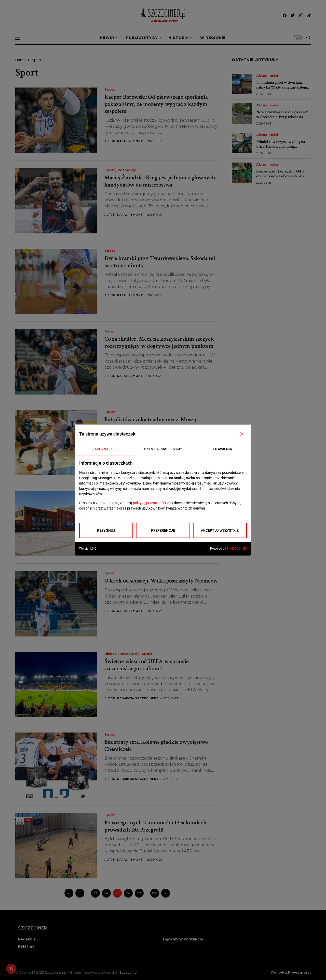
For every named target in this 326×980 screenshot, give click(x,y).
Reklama (26, 946)
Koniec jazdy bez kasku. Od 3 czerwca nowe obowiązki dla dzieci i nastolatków (280, 176)
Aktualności (267, 76)
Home (21, 60)
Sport (37, 60)
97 (139, 893)
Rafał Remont (130, 141)
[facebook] (285, 15)
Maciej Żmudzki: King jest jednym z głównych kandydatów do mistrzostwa (160, 181)
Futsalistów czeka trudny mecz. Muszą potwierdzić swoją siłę (150, 423)
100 (155, 893)
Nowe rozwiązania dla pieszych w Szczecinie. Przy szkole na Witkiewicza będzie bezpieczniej (283, 117)
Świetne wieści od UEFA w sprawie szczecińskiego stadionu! (147, 665)
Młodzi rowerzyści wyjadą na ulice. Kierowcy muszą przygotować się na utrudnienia (282, 147)
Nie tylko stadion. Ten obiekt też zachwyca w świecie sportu (159, 504)
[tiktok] (309, 15)
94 (106, 893)
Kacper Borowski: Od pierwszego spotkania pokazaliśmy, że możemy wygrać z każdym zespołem (156, 104)
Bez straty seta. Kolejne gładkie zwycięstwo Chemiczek (156, 746)
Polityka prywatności (291, 972)
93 (95, 893)
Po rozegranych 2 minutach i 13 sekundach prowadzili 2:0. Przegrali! (155, 826)
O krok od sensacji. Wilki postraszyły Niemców (161, 581)
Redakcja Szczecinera (138, 698)
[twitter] (293, 15)
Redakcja (27, 939)
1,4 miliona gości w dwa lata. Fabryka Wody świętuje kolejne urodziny (283, 87)
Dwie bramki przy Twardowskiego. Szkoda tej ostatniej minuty (160, 262)
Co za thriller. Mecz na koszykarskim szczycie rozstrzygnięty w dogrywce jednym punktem (160, 342)
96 (128, 893)
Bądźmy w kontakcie (183, 939)
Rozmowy (127, 170)
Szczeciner (129, 972)
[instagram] (301, 15)
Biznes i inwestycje (122, 493)
